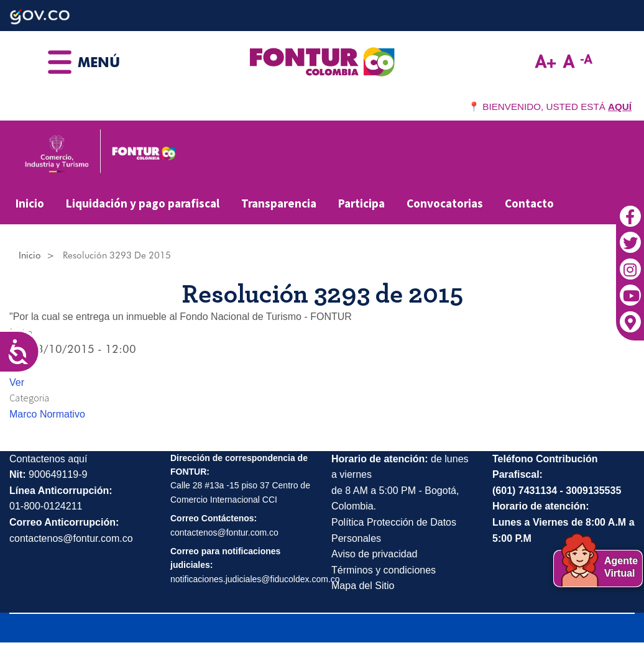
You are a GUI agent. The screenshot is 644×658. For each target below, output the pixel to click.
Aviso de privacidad (374, 554)
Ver (17, 382)
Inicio (30, 203)
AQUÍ (620, 107)
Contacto (529, 203)
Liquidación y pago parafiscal (143, 203)
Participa (361, 203)
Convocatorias (445, 203)
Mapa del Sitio (363, 586)
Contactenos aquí (48, 459)
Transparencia (279, 203)
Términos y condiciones (384, 570)
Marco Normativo (47, 414)
